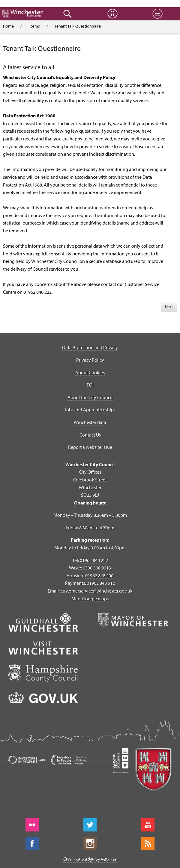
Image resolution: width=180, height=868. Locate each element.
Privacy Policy (90, 360)
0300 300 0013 (97, 568)
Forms (34, 26)
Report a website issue (90, 447)
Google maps (95, 599)
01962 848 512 (101, 583)
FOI (90, 385)
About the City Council (90, 397)
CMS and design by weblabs (90, 859)
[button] (67, 14)
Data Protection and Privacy (90, 347)
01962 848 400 (99, 575)
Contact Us (90, 435)
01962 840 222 (94, 560)
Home (8, 26)
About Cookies (90, 372)
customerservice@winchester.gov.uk (97, 591)
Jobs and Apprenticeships (90, 410)
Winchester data (90, 422)
